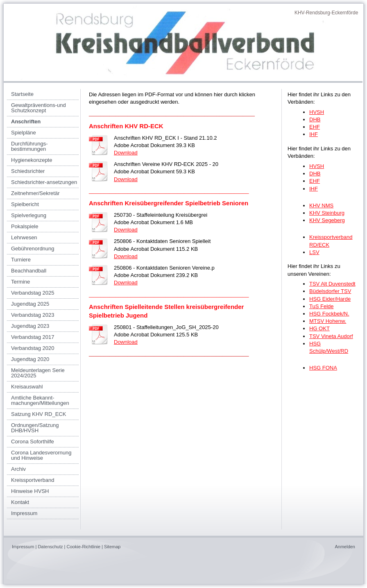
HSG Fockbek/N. (329, 314)
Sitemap (112, 547)
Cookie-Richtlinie (84, 547)
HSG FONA (323, 368)
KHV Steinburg (327, 213)
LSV (314, 252)
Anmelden (345, 547)
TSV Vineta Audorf (331, 336)
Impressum (23, 547)
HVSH (317, 112)
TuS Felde (322, 306)
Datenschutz (50, 547)
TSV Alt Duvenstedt (332, 284)
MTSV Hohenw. (328, 321)
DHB (315, 119)
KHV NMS (321, 205)
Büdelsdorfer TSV (330, 291)
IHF (314, 134)
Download (126, 153)
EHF (315, 127)
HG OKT (319, 328)
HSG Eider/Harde (330, 299)
